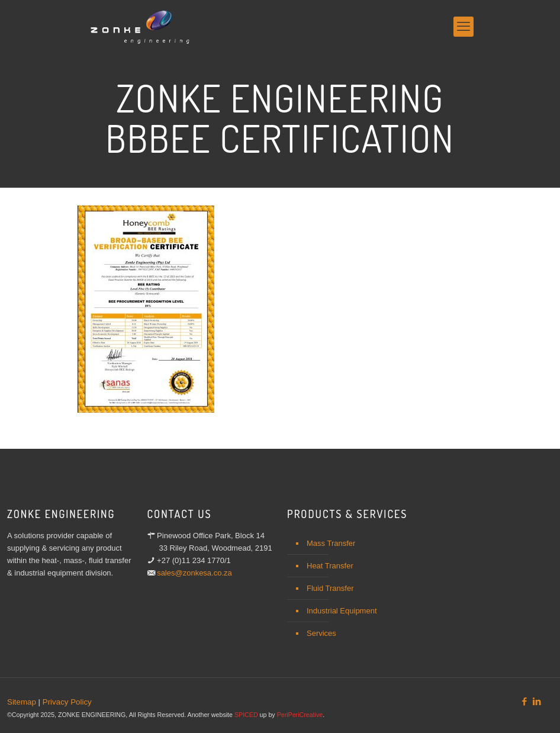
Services (321, 633)
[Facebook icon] (524, 701)
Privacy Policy (67, 702)
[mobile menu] (464, 27)
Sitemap (22, 702)
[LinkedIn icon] (537, 701)
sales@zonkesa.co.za (194, 573)
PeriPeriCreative (300, 715)
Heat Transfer (330, 566)
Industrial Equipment (342, 611)
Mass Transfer (331, 543)
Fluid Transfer (330, 588)
